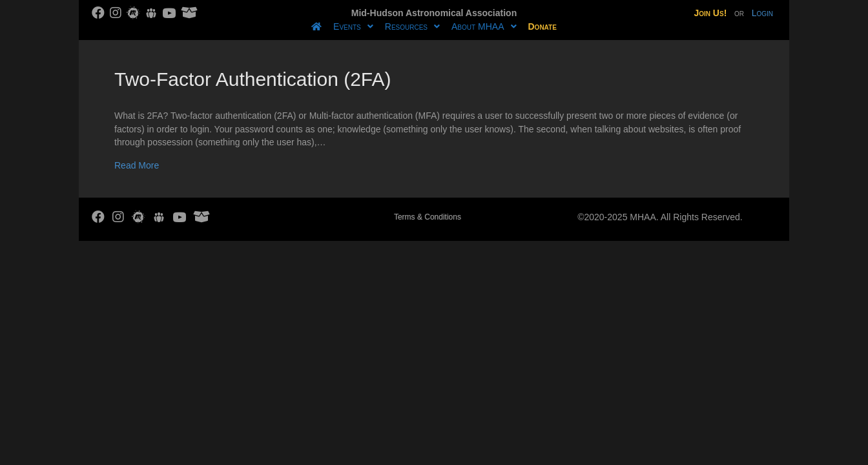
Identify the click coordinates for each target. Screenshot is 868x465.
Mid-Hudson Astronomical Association (434, 13)
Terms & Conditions (428, 217)
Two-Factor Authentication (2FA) (253, 79)
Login (762, 13)
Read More (137, 165)
